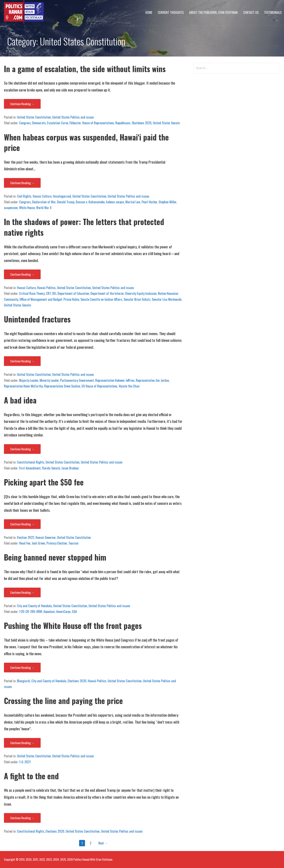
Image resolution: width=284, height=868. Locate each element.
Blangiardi (23, 681)
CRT (48, 293)
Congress (25, 123)
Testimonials (273, 12)
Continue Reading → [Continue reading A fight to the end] (22, 818)
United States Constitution (34, 117)
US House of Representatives (99, 386)
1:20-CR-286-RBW (31, 612)
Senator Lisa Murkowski (167, 299)
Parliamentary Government (77, 380)
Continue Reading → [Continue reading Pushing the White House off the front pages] (22, 667)
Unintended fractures (37, 319)
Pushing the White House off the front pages (73, 625)
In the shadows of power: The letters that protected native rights (84, 227)
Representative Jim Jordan (152, 380)
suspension (11, 208)
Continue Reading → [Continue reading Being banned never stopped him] (22, 592)
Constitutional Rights (31, 462)
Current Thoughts (171, 12)
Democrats (39, 123)
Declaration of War (44, 202)
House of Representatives (98, 123)
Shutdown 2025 (142, 123)
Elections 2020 (77, 681)
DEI (54, 293)
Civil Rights (24, 196)
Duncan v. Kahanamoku (90, 202)
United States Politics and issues (73, 117)
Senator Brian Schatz (137, 299)
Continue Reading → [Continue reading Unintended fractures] (22, 361)
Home (149, 12)
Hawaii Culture (42, 196)
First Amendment (30, 468)
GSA (74, 612)
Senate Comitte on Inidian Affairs (101, 299)
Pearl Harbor (149, 202)
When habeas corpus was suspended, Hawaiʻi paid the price (86, 142)
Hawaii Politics (46, 288)
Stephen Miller (167, 202)
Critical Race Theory (32, 293)
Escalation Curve (58, 123)
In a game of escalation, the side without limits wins (85, 69)
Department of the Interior (107, 293)
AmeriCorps (63, 612)
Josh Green (38, 543)
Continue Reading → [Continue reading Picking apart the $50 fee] (22, 524)
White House (27, 208)
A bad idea (21, 400)
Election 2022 (26, 537)
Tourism (73, 543)
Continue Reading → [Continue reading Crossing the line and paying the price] (22, 743)
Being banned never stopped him (55, 557)
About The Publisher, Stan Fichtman (213, 12)
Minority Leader (49, 380)
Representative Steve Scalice (62, 386)
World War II (44, 208)
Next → (103, 843)
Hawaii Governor (46, 537)
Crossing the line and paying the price (63, 701)
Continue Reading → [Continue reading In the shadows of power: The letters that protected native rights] (22, 274)
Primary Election (57, 543)
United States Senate (166, 123)
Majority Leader (29, 380)
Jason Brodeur (70, 468)
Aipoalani (49, 612)
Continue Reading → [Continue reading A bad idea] (22, 449)
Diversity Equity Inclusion (141, 293)
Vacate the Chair (129, 386)
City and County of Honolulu (34, 606)
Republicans (123, 123)
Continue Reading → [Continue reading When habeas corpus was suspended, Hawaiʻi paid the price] (22, 183)
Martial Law (133, 202)
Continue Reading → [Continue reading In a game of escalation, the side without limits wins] (22, 104)
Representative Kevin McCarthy (23, 386)
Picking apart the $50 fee (44, 482)
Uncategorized (62, 196)
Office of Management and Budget (41, 299)
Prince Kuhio (71, 299)
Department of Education (73, 293)
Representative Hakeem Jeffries (115, 380)
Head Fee (25, 543)
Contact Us (251, 12)
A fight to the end (31, 776)
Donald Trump (66, 202)
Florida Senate (51, 468)
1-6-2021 (25, 762)
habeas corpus (115, 202)
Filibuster (75, 123)
